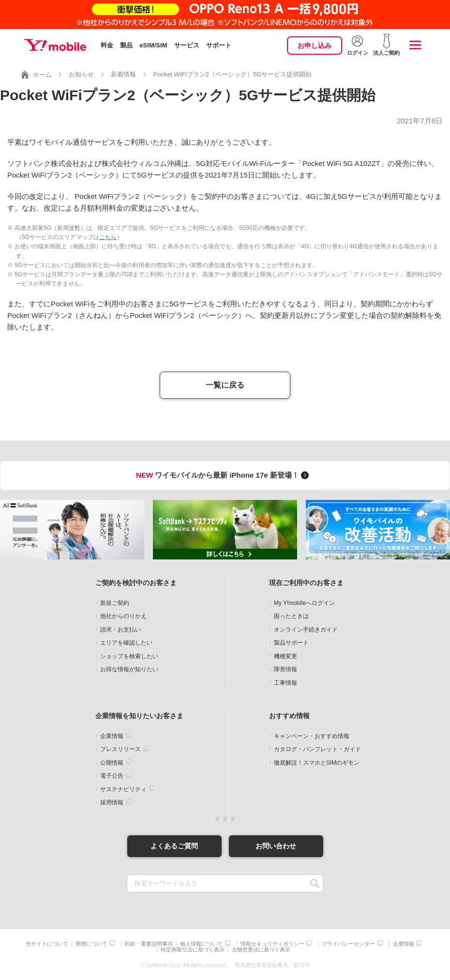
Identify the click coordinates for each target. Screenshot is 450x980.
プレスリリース (120, 749)
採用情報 (112, 802)
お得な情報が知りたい (129, 669)
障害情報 (285, 669)
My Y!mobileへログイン (304, 603)
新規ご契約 (115, 603)
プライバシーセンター (348, 944)
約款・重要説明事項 (149, 944)
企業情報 (112, 736)
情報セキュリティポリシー (272, 944)
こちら (108, 237)
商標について (91, 944)
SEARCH (315, 883)
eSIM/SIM (153, 45)
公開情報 (112, 763)
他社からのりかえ (123, 616)
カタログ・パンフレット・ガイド (317, 749)
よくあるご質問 (174, 846)
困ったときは (291, 616)
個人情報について (201, 944)
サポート (219, 45)
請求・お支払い (120, 630)
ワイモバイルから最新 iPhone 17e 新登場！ (224, 475)
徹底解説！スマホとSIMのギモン (317, 763)
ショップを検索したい (129, 656)
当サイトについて (47, 944)
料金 (107, 45)
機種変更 (285, 656)
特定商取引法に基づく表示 (193, 950)
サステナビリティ (123, 789)
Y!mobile (55, 45)
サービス (187, 45)
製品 (126, 45)
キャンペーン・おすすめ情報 (312, 736)
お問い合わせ (276, 846)
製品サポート (291, 643)
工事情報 (285, 683)
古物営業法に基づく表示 (261, 950)
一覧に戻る (225, 385)
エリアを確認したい (126, 643)
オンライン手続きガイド (306, 630)
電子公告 (112, 776)
